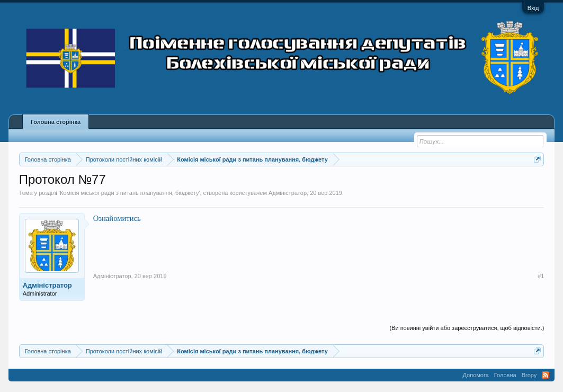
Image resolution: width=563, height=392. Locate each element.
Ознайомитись (117, 218)
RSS (546, 375)
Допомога (476, 375)
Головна (505, 375)
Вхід (533, 8)
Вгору (529, 375)
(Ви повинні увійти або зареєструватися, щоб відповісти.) (467, 328)
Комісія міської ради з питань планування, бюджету (129, 193)
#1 (541, 276)
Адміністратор (288, 193)
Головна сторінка (56, 122)
